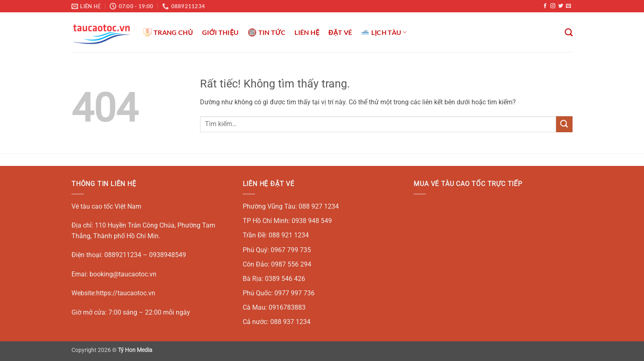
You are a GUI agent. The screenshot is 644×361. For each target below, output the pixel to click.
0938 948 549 (312, 221)
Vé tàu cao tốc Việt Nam (106, 206)
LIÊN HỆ (307, 32)
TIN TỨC (267, 32)
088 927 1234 (319, 206)
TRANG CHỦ (168, 32)
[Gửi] (564, 124)
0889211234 (123, 255)
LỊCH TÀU (384, 32)
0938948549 (168, 255)
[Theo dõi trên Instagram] (553, 6)
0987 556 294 (291, 264)
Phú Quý (255, 250)
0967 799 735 (291, 250)
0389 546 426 (285, 279)
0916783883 (287, 307)
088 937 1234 (290, 322)
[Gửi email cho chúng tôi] (568, 6)
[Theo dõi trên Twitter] (561, 6)
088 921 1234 (289, 235)
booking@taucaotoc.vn (123, 274)
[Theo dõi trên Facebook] (545, 6)
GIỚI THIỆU (221, 32)
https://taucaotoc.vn (126, 293)
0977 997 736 (294, 293)
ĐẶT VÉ (340, 32)
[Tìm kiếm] (569, 32)
